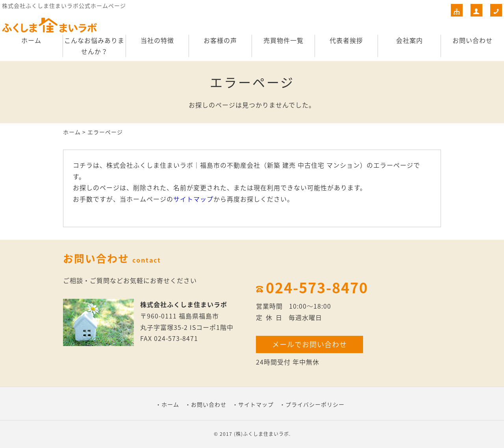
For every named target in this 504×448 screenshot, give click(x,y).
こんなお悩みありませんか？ (94, 46)
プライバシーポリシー (315, 404)
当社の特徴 (157, 40)
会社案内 (409, 40)
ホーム (31, 40)
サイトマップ (193, 199)
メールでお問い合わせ (309, 344)
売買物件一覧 (283, 40)
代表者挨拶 (346, 40)
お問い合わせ (472, 40)
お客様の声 (220, 40)
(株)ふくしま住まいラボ (261, 434)
